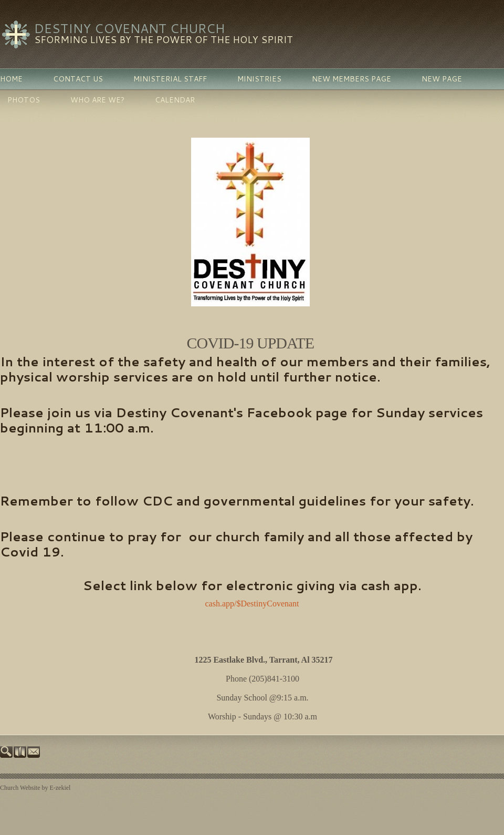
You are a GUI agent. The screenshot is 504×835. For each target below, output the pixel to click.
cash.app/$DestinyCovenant (252, 604)
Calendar (175, 100)
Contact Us (78, 79)
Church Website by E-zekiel (35, 788)
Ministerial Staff (170, 79)
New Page (442, 79)
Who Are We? (97, 100)
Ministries (259, 79)
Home (11, 79)
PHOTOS (24, 100)
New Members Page (351, 79)
